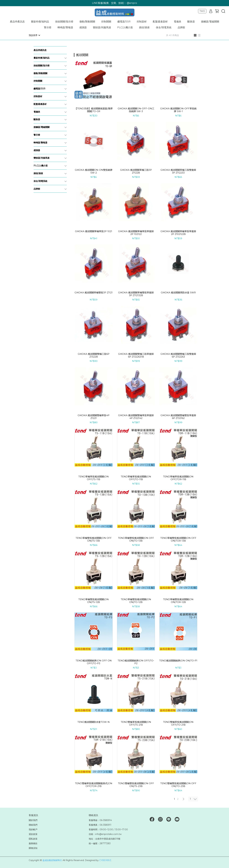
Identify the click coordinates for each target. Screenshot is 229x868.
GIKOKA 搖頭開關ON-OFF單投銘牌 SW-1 (178, 110)
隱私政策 (33, 839)
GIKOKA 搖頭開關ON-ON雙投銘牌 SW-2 (94, 171)
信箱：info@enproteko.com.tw (105, 834)
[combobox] (79, 54)
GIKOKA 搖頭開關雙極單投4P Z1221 (94, 417)
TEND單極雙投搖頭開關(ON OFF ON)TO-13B (136, 539)
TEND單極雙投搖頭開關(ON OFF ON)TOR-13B (178, 539)
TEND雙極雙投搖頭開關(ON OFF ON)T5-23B (136, 785)
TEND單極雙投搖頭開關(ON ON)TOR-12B (178, 601)
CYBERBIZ (105, 860)
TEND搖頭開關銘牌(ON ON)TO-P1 (178, 660)
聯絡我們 (33, 825)
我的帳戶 (33, 829)
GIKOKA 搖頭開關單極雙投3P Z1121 (94, 292)
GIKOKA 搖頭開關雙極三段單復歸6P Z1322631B (136, 355)
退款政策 (33, 834)
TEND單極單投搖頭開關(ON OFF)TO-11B (136, 478)
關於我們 (33, 820)
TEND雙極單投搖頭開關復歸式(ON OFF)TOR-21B (94, 785)
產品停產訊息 (17, 22)
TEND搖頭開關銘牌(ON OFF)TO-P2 (136, 662)
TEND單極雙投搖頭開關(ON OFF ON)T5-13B (94, 539)
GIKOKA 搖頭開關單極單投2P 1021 (94, 231)
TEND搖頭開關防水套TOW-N (94, 722)
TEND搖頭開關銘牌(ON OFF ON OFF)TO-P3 (94, 662)
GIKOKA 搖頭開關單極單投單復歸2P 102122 (136, 233)
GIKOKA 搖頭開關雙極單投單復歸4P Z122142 (136, 417)
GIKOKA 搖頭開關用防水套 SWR (178, 292)
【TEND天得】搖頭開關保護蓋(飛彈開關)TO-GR (94, 110)
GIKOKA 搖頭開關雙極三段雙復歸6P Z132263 (178, 355)
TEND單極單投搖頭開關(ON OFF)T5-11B (94, 478)
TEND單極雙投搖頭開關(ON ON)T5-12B (94, 601)
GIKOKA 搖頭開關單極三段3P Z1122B (136, 171)
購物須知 (33, 848)
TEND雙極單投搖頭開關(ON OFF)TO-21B (178, 723)
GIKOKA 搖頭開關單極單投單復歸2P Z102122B (178, 233)
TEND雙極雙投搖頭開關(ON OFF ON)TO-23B (178, 785)
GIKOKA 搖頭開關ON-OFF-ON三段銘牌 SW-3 (136, 110)
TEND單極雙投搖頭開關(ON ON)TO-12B (136, 601)
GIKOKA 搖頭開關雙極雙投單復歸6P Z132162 (178, 417)
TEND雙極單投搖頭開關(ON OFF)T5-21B (136, 723)
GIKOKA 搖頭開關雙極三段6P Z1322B (94, 355)
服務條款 (33, 843)
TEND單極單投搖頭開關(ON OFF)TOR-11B (178, 478)
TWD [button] (202, 11)
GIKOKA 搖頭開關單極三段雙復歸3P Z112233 (178, 171)
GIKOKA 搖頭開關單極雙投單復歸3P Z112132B (136, 294)
